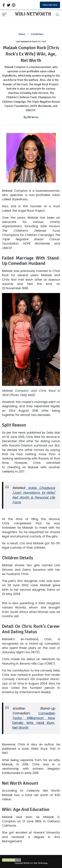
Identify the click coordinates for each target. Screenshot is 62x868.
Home (22, 34)
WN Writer (33, 117)
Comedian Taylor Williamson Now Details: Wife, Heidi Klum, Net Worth (34, 721)
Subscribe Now (50, 5)
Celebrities (37, 34)
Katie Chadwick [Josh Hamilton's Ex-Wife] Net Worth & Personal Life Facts (34, 495)
